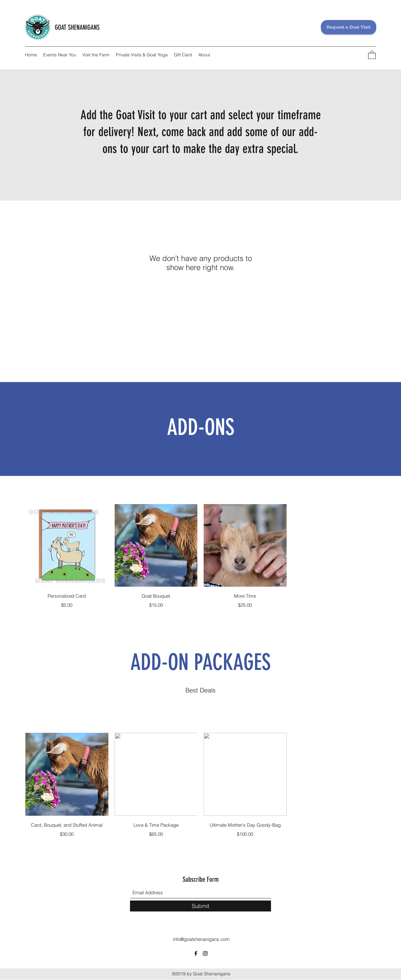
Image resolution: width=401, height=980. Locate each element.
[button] (372, 55)
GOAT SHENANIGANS (77, 27)
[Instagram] (205, 953)
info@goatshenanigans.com (201, 939)
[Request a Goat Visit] (349, 27)
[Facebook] (196, 953)
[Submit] (200, 906)
